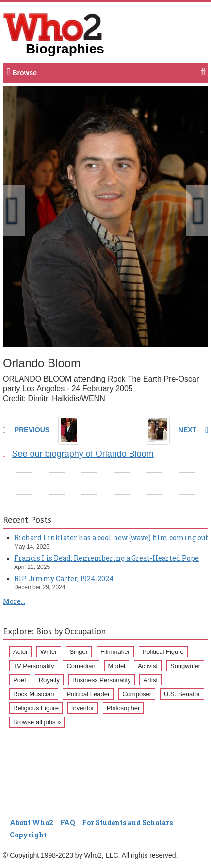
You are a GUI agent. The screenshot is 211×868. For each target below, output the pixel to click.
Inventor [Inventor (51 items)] (83, 708)
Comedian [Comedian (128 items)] (81, 666)
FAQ (68, 823)
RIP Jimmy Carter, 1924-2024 (64, 578)
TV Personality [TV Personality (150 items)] (34, 666)
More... (14, 601)
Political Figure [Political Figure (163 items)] (163, 652)
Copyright (28, 835)
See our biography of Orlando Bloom (78, 454)
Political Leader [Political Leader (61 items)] (88, 694)
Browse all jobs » (37, 722)
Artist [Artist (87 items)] (150, 680)
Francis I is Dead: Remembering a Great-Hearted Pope (106, 558)
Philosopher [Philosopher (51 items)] (123, 708)
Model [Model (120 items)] (117, 666)
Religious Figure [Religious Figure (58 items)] (36, 708)
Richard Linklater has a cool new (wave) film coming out (111, 538)
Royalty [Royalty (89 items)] (49, 680)
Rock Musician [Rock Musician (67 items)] (34, 694)
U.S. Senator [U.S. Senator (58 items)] (182, 694)
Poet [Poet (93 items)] (20, 680)
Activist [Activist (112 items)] (148, 666)
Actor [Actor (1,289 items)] (20, 652)
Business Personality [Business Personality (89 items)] (102, 680)
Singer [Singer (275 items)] (79, 652)
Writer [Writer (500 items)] (49, 652)
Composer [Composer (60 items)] (137, 694)
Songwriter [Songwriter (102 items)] (185, 666)
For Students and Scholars (127, 823)
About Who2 (32, 823)
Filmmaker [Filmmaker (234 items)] (115, 652)
